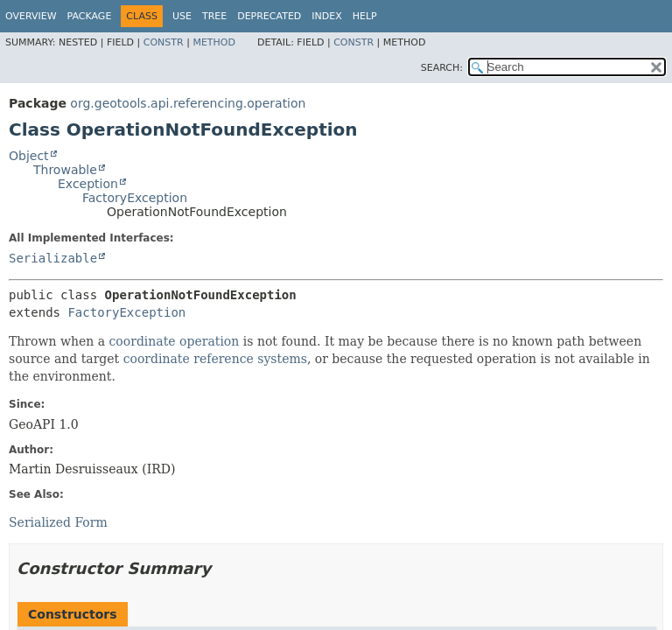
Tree (214, 16)
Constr (164, 42)
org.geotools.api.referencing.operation (188, 103)
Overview (31, 16)
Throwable (65, 170)
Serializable (53, 258)
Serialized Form (58, 522)
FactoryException (135, 198)
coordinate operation (174, 341)
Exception (88, 184)
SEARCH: (442, 68)
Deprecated (269, 16)
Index (326, 16)
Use (182, 16)
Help (365, 16)
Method (214, 42)
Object (29, 156)
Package (90, 16)
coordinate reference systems (215, 359)
